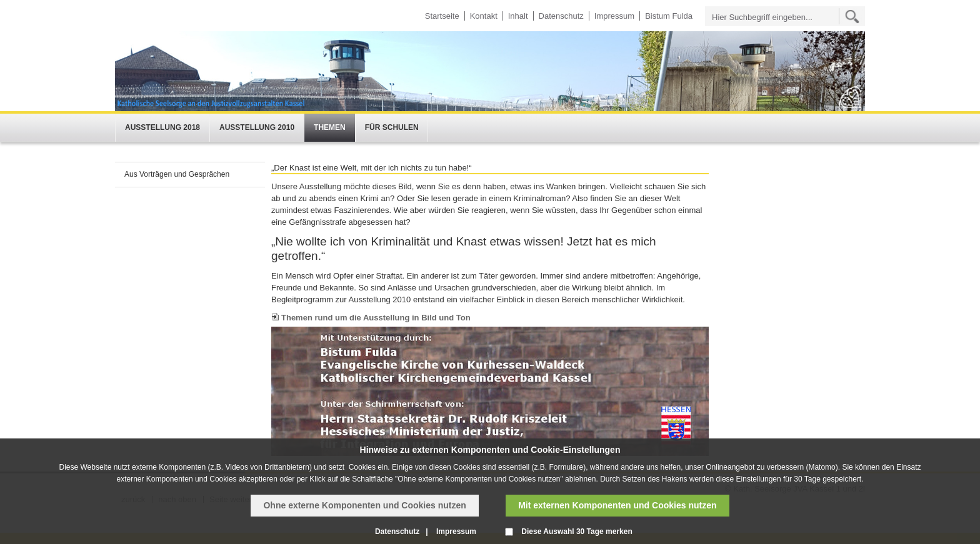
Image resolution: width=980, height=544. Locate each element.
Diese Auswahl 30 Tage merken (577, 532)
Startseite (442, 16)
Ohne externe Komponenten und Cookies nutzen (364, 505)
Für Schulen (392, 127)
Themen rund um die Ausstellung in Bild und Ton (376, 318)
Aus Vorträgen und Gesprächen (177, 174)
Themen (330, 127)
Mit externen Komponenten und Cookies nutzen (617, 505)
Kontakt (484, 16)
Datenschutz (561, 16)
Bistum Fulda (669, 16)
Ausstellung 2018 (162, 127)
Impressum (614, 16)
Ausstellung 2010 (257, 127)
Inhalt (518, 16)
